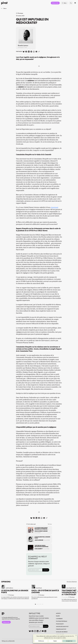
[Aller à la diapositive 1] (35, 604)
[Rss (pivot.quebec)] (45, 631)
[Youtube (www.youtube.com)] (43, 631)
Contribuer (59, 619)
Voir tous (50, 524)
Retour (4, 8)
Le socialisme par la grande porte (42, 537)
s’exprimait (55, 207)
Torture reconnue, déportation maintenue (41, 546)
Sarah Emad (39, 588)
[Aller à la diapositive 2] (37, 604)
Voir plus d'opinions (72, 582)
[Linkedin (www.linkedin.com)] (38, 631)
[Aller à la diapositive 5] (43, 604)
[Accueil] (4, 3)
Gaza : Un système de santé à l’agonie (45, 591)
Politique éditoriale (62, 621)
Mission (58, 613)
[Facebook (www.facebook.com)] (32, 631)
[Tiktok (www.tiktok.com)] (40, 631)
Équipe (58, 616)
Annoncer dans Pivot (62, 627)
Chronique (20, 13)
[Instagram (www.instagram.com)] (35, 631)
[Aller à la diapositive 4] (41, 604)
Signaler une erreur (62, 632)
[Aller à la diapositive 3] (39, 604)
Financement (60, 624)
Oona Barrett (39, 549)
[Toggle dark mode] (75, 3)
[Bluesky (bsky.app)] (30, 631)
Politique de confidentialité (8, 641)
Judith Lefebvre (39, 540)
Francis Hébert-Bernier (41, 531)
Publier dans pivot (61, 629)
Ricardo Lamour (23, 45)
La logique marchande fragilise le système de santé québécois (41, 528)
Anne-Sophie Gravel (71, 588)
